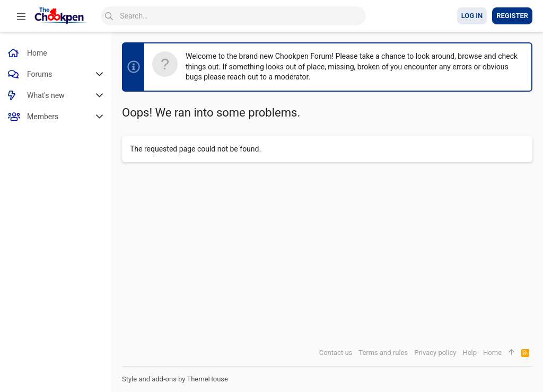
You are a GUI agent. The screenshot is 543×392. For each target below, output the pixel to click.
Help (470, 353)
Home (492, 353)
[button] (21, 16)
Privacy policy (435, 353)
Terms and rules (383, 353)
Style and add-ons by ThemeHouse (175, 379)
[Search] (233, 16)
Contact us (336, 353)
